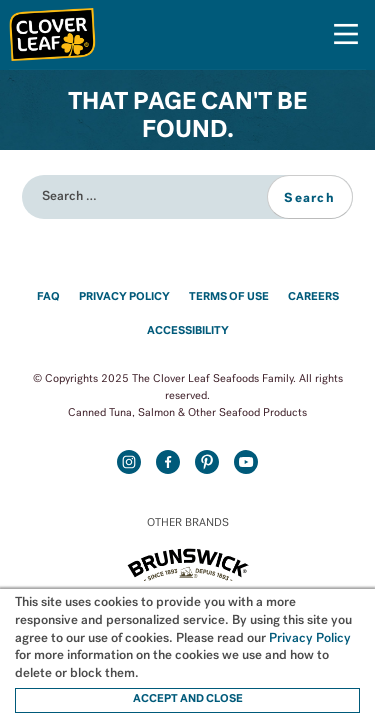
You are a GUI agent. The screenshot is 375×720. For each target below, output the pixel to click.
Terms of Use (229, 297)
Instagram (128, 461)
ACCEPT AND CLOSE (188, 699)
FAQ (48, 297)
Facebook (168, 461)
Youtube (246, 461)
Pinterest (207, 461)
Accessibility (188, 331)
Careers (313, 297)
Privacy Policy (124, 297)
